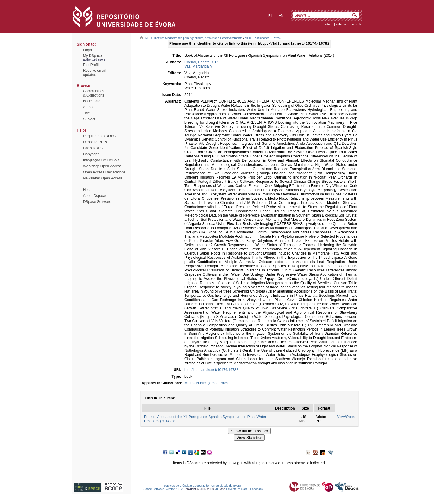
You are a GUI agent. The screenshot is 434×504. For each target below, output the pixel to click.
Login (88, 50)
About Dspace (94, 196)
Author (88, 107)
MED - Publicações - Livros (262, 38)
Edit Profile (92, 65)
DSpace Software (97, 202)
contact (327, 24)
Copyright (91, 154)
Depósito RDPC (96, 142)
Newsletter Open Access (103, 178)
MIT (217, 489)
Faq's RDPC (93, 148)
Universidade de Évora (226, 486)
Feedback (257, 489)
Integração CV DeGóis (101, 160)
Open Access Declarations (104, 172)
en (281, 16)
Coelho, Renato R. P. (201, 63)
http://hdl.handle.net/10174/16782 (211, 370)
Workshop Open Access (102, 166)
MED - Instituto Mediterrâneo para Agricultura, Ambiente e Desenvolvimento (194, 38)
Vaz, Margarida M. (199, 67)
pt (270, 16)
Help (87, 190)
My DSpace (93, 56)
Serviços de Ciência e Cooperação (186, 486)
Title (86, 113)
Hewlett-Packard (237, 489)
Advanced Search (349, 24)
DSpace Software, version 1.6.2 (162, 489)
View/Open (346, 417)
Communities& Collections (94, 93)
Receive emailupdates (94, 73)
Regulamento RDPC (100, 136)
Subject (89, 119)
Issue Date (92, 101)
